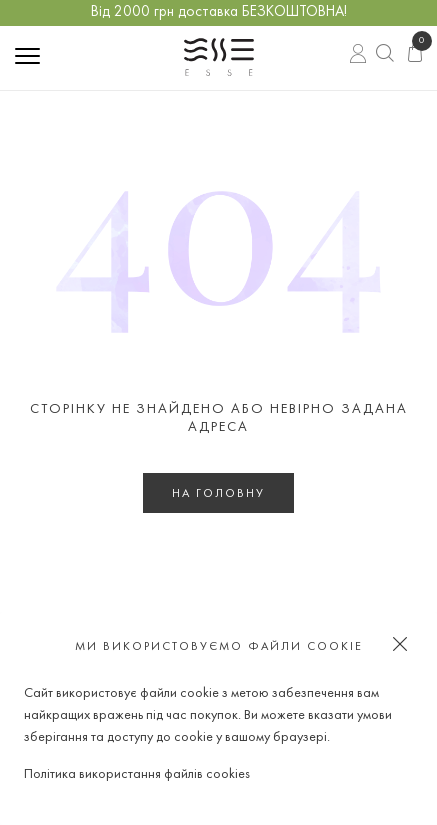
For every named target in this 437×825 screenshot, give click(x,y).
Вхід (358, 56)
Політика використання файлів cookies (137, 774)
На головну (218, 494)
